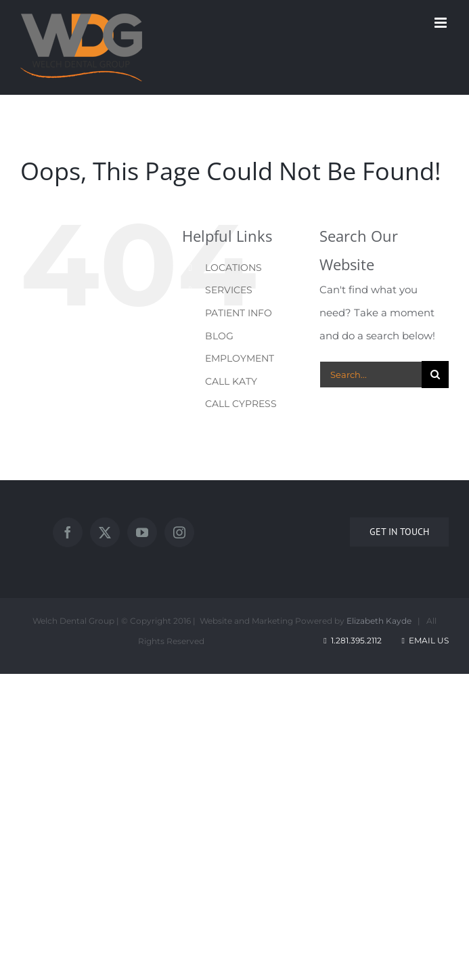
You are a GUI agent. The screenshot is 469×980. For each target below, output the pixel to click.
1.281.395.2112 (356, 640)
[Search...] (371, 375)
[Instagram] (179, 532)
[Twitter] (105, 532)
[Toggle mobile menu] (442, 23)
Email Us (424, 640)
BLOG (219, 336)
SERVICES (229, 290)
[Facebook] (68, 532)
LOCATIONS (233, 268)
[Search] (435, 375)
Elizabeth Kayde (379, 621)
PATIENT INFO (239, 313)
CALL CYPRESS (241, 404)
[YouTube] (142, 532)
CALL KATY (231, 381)
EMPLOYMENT (240, 358)
